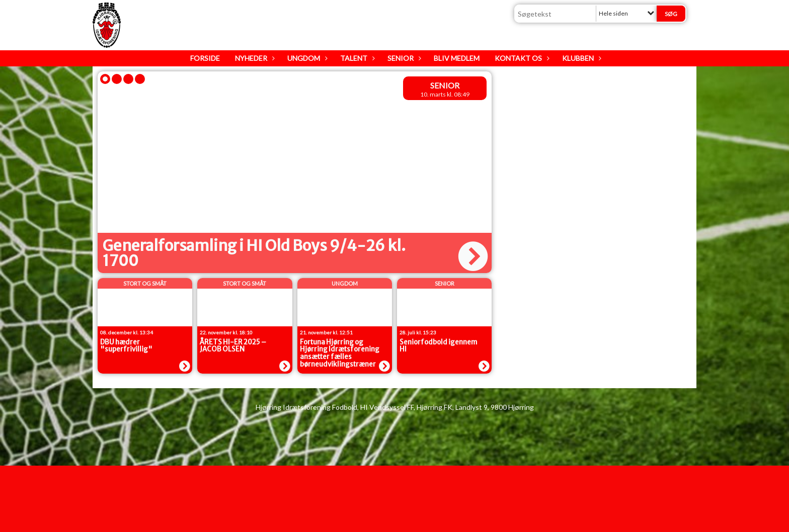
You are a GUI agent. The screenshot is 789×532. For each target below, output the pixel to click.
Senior (403, 58)
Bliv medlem (457, 58)
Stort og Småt (145, 283)
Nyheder (254, 58)
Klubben (580, 58)
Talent (356, 58)
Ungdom (306, 58)
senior (445, 85)
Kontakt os (521, 58)
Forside (205, 58)
